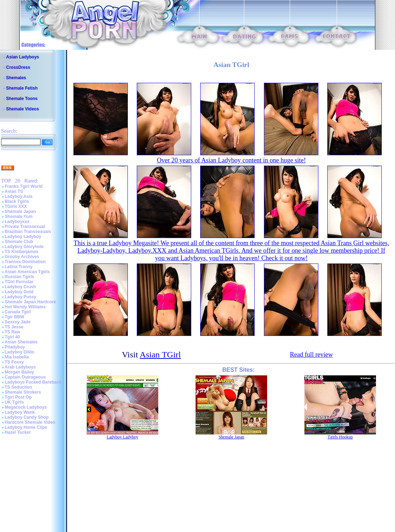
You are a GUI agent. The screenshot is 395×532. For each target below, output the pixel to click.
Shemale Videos (23, 109)
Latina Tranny (19, 267)
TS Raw (12, 332)
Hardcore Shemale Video (30, 422)
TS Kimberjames (21, 252)
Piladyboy (15, 347)
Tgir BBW (15, 317)
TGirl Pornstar (19, 282)
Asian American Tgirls (27, 272)
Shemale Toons (22, 99)
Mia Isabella (17, 357)
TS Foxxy (14, 362)
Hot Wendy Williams (25, 307)
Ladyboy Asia (19, 196)
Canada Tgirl (18, 312)
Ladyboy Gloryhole (24, 247)
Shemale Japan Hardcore (30, 302)
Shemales (16, 78)
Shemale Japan (20, 212)
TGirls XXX (16, 206)
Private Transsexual (25, 227)
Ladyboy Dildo (20, 352)
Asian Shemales (21, 342)
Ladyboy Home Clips (26, 427)
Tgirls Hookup (340, 437)
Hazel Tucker (18, 432)
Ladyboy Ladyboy (23, 237)
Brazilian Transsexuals (28, 232)
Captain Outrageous (25, 377)
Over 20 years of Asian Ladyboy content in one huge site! (231, 160)
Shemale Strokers (23, 392)
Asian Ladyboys (23, 57)
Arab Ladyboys (20, 367)
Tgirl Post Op (18, 397)
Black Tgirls (17, 201)
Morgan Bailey (19, 372)
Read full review (311, 355)
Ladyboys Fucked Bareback (33, 382)
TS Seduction (18, 387)
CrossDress (18, 67)
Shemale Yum (19, 217)
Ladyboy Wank (20, 412)
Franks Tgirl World (24, 186)
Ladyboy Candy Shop (27, 417)
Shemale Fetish (22, 88)
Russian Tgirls (20, 277)
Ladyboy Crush (20, 287)
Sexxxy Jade (18, 322)
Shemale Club (19, 242)
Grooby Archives (22, 257)
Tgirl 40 (12, 337)
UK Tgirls (14, 402)
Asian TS (14, 191)
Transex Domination (25, 262)
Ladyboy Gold (19, 292)
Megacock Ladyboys (26, 407)
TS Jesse (14, 327)
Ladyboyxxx (17, 222)
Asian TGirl (160, 355)
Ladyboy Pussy (20, 297)
